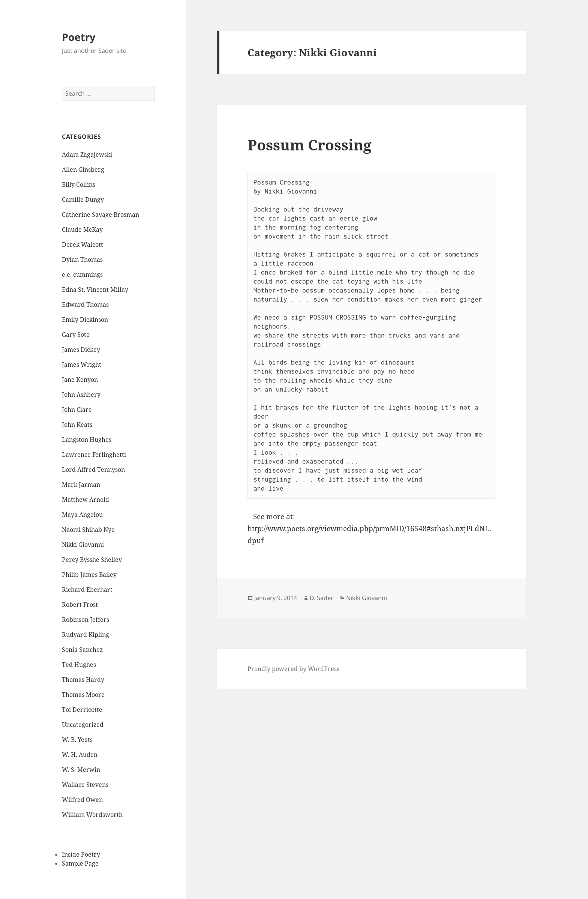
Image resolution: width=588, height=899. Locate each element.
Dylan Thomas (82, 260)
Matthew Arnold (85, 500)
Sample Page (80, 863)
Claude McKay (82, 230)
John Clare (77, 410)
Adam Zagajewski (87, 155)
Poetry (79, 37)
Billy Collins (79, 185)
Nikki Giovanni (83, 545)
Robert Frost (80, 605)
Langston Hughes (87, 440)
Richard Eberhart (87, 590)
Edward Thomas (85, 305)
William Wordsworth (92, 815)
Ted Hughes (79, 665)
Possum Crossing (310, 145)
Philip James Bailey (89, 575)
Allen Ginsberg (83, 170)
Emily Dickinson (85, 320)
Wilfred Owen (82, 800)
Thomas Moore (83, 695)
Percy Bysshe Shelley (92, 560)
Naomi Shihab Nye (88, 530)
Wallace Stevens (85, 785)
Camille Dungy (83, 200)
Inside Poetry (81, 854)
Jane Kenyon (80, 380)
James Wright (82, 365)
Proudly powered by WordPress (293, 669)
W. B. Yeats (77, 740)
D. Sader (322, 598)
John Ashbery (81, 395)
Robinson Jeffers (85, 620)
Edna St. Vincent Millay (95, 290)
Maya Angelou (82, 515)
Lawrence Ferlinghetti (94, 455)
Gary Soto (76, 335)
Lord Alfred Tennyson (93, 470)
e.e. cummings (82, 275)
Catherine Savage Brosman (100, 215)
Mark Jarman (81, 485)
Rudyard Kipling (85, 635)
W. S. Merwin (81, 770)
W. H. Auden (80, 755)
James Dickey (81, 350)
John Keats (77, 425)
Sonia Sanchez (82, 650)
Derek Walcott (82, 245)
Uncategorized (83, 725)
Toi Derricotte (82, 710)
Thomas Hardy (83, 680)
